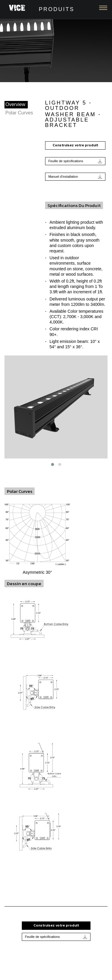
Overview (15, 104)
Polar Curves (19, 113)
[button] (53, 464)
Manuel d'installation (75, 177)
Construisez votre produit (75, 145)
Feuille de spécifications (75, 161)
